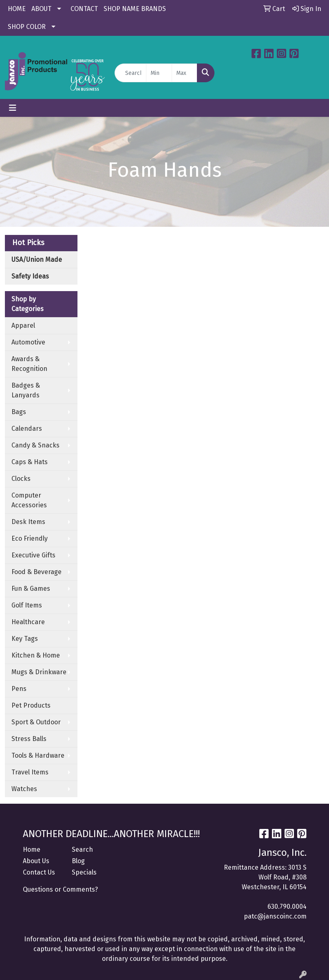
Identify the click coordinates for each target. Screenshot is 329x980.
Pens (19, 689)
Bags (19, 412)
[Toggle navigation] (13, 108)
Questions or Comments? (60, 889)
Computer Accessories (29, 500)
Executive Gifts (33, 555)
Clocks (21, 479)
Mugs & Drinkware (39, 672)
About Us (36, 861)
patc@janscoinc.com (275, 916)
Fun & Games (31, 589)
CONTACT (84, 9)
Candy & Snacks (35, 445)
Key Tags (25, 639)
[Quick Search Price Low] (159, 73)
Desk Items (28, 522)
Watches (24, 789)
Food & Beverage (36, 572)
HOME (17, 9)
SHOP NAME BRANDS (135, 9)
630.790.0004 (287, 907)
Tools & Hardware (38, 755)
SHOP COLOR (27, 27)
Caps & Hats (30, 462)
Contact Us (39, 872)
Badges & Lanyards (26, 390)
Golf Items (27, 605)
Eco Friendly (30, 538)
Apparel (23, 326)
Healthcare (28, 622)
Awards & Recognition (29, 364)
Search (82, 850)
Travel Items (30, 772)
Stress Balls (29, 739)
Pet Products (31, 705)
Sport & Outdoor (36, 722)
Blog (78, 861)
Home (32, 850)
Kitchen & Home (36, 655)
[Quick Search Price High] (184, 73)
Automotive (28, 342)
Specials (84, 872)
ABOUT (41, 9)
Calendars (27, 429)
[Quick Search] (130, 73)
